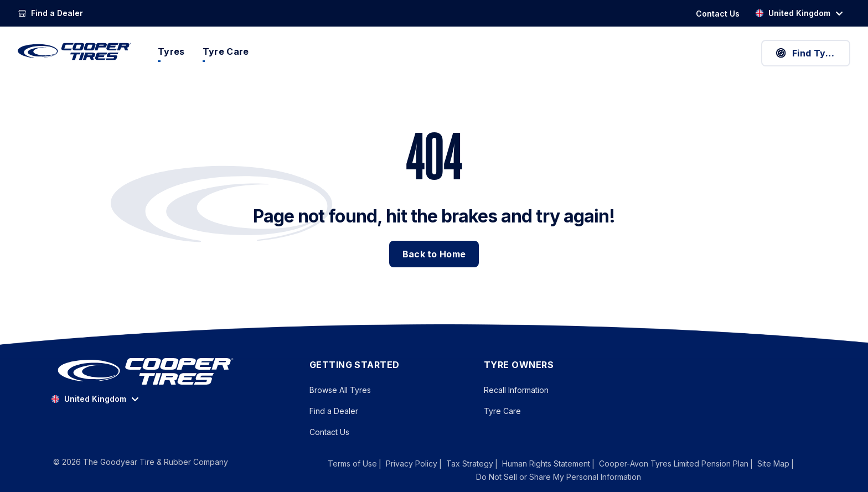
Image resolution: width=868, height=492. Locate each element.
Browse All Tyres (340, 390)
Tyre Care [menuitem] (226, 51)
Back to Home (434, 254)
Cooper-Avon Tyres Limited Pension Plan (674, 463)
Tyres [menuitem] (171, 51)
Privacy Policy (412, 463)
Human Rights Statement (546, 463)
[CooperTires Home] (74, 51)
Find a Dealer (334, 411)
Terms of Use (352, 463)
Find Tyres (807, 53)
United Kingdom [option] (793, 13)
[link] (50, 13)
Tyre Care (502, 411)
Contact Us (329, 432)
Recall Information (516, 390)
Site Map (773, 463)
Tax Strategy (470, 463)
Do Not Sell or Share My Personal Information (559, 477)
